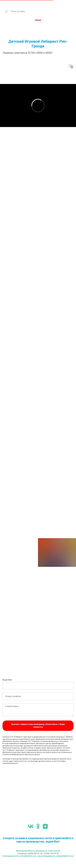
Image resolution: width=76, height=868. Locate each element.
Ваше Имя (7, 680)
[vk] (31, 826)
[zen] (45, 826)
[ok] (38, 826)
